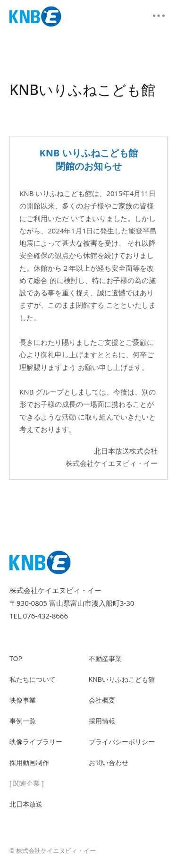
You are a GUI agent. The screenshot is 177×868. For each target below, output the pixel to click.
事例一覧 (23, 721)
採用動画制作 (29, 762)
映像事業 (23, 700)
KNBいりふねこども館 (122, 679)
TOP (16, 658)
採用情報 (102, 721)
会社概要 (102, 700)
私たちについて (33, 679)
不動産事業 (105, 658)
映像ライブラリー (36, 742)
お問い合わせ (109, 762)
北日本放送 (26, 804)
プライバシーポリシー (122, 742)
